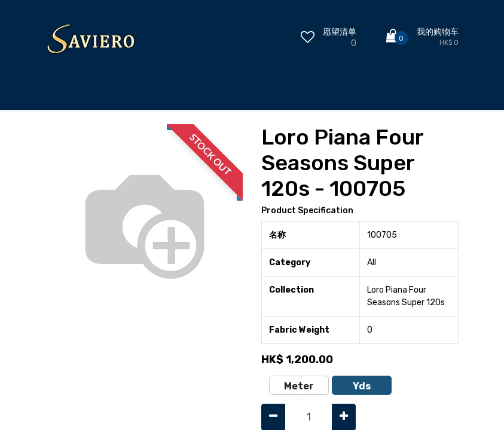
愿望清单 (340, 32)
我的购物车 (438, 32)
